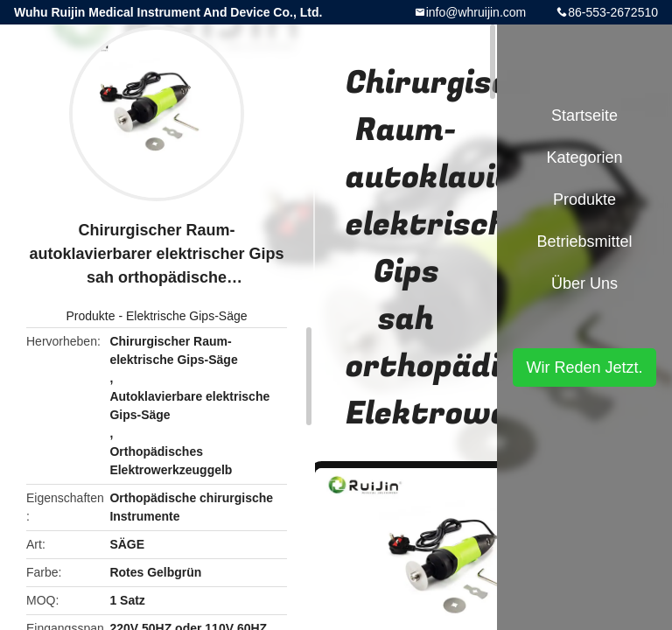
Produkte (90, 316)
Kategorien (584, 157)
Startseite (584, 115)
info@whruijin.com (476, 12)
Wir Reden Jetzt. (584, 367)
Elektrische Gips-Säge (187, 316)
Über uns (584, 283)
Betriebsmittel (584, 241)
